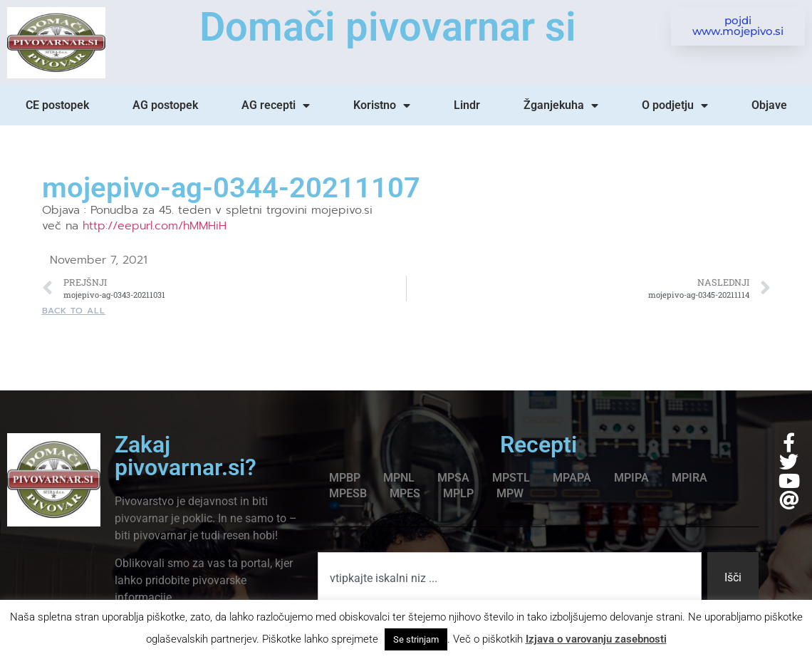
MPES (405, 493)
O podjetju (675, 105)
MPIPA (631, 478)
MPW (510, 493)
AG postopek (165, 105)
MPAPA (572, 478)
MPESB (348, 493)
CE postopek (57, 105)
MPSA (453, 478)
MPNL (399, 478)
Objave (769, 105)
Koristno (382, 105)
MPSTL (511, 478)
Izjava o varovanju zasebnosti (596, 639)
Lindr (467, 105)
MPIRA (689, 478)
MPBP (345, 478)
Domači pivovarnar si (388, 27)
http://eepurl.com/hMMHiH (155, 226)
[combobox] (510, 578)
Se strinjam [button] (416, 639)
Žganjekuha (561, 105)
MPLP (458, 493)
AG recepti (276, 105)
